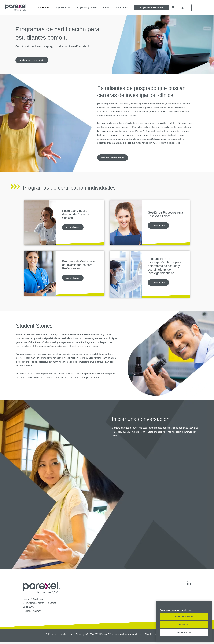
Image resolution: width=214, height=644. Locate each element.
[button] (151, 7)
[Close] (208, 606)
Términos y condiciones (157, 636)
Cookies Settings (184, 632)
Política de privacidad (56, 636)
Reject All (184, 624)
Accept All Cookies (184, 616)
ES (182, 8)
